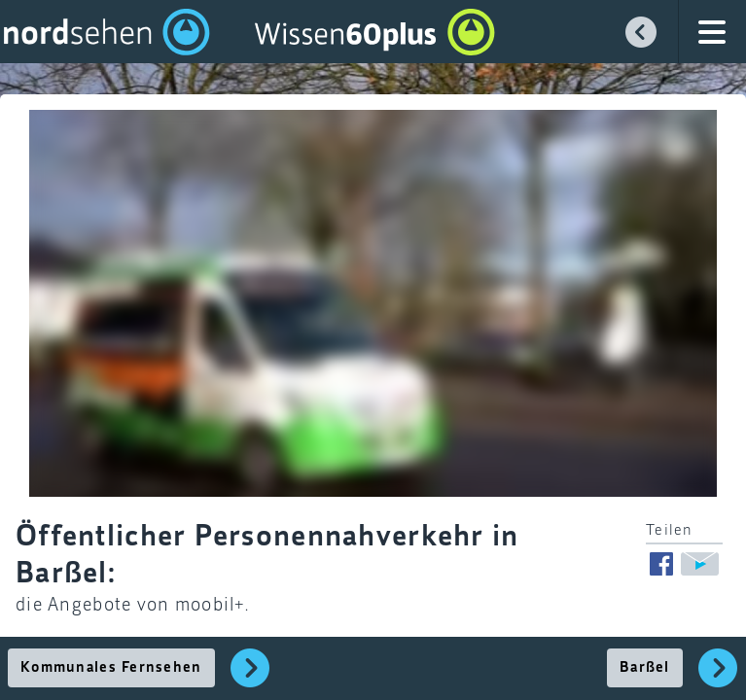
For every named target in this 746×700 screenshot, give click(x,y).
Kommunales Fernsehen (111, 668)
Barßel (645, 668)
